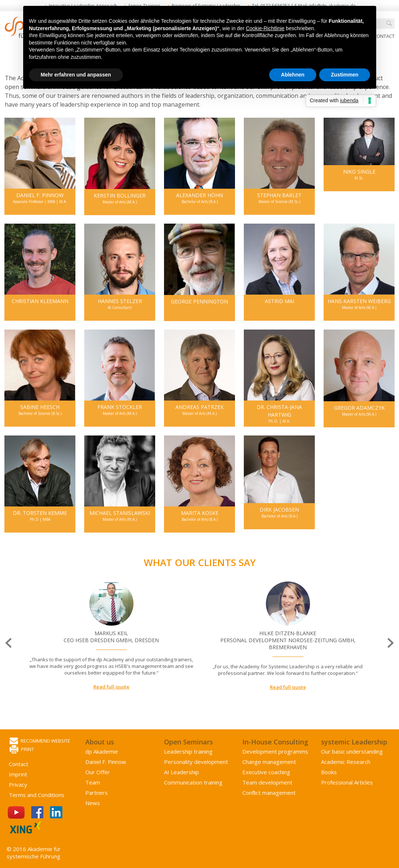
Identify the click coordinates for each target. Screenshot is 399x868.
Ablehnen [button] (293, 75)
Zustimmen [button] (345, 75)
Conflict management (269, 793)
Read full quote (111, 687)
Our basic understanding (352, 751)
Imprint (18, 774)
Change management (269, 762)
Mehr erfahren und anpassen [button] (76, 75)
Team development (267, 782)
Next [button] (390, 643)
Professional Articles (347, 782)
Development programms (275, 751)
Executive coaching (266, 772)
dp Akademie (102, 751)
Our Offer (98, 772)
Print (22, 750)
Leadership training (188, 751)
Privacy (18, 785)
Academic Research (346, 762)
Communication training (193, 782)
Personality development (196, 762)
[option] (111, 636)
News (93, 803)
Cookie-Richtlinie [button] (265, 28)
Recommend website (40, 741)
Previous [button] (9, 643)
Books (329, 772)
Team (93, 782)
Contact (384, 36)
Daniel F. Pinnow (106, 762)
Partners (97, 793)
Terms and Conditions (37, 795)
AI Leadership (181, 772)
